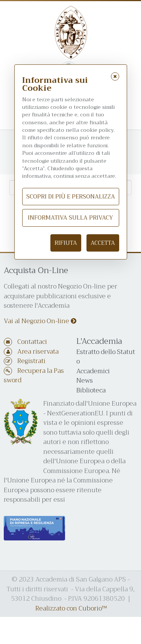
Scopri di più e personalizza (71, 197)
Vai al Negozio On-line (40, 321)
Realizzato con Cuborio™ (71, 608)
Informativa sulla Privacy (70, 218)
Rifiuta (66, 243)
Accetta (103, 243)
